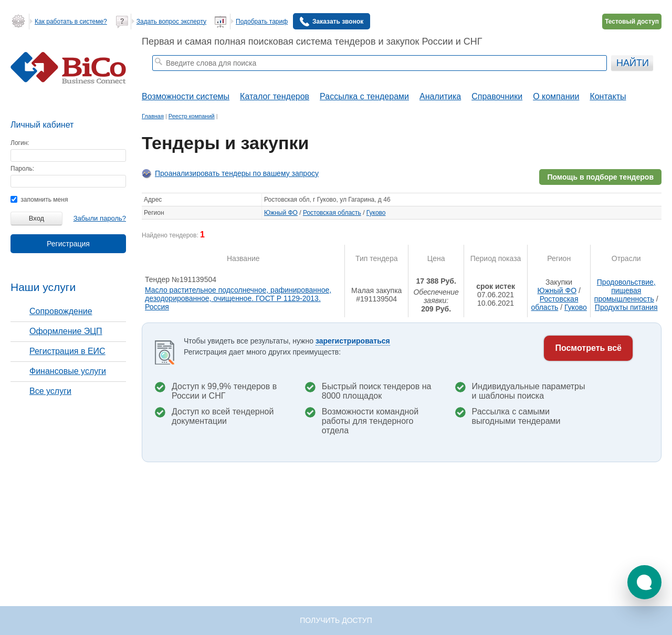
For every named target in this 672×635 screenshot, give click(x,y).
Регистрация (68, 244)
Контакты (608, 96)
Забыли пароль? (100, 218)
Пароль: (22, 169)
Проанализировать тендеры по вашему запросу (237, 173)
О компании (556, 96)
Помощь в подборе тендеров (600, 177)
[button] (644, 582)
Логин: (20, 143)
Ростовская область (332, 213)
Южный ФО (281, 213)
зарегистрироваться (353, 341)
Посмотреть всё (588, 348)
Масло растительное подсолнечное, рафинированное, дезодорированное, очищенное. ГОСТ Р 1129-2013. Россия (238, 298)
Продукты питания (626, 307)
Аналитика (440, 96)
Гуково (376, 213)
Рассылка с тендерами (364, 96)
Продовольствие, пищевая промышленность (625, 290)
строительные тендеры (219, 77)
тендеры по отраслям (289, 77)
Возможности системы (186, 96)
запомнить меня (39, 200)
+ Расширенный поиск (579, 77)
